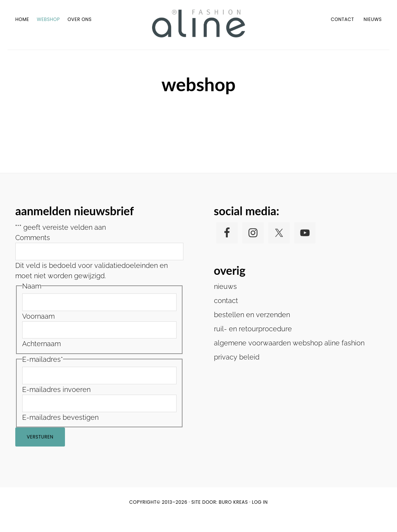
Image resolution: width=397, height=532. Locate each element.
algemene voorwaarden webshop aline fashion (289, 358)
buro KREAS (233, 517)
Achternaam (41, 359)
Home (184, 56)
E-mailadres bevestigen (60, 432)
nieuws (225, 301)
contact (226, 315)
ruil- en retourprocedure (253, 344)
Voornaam (38, 331)
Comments (33, 252)
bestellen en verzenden (252, 330)
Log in (260, 517)
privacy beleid (237, 372)
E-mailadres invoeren (56, 404)
